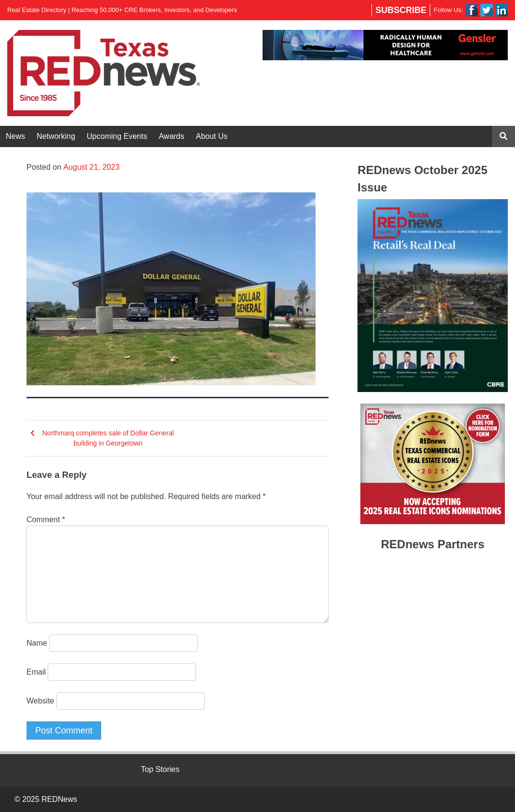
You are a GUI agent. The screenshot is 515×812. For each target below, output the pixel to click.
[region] (385, 45)
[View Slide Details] (385, 45)
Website (40, 701)
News (15, 136)
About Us (212, 136)
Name (37, 643)
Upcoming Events (117, 136)
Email (36, 672)
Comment (46, 520)
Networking (56, 136)
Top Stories (160, 769)
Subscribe (401, 10)
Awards (171, 136)
